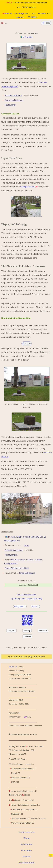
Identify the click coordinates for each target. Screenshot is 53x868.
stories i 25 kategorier (19, 805)
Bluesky (27, 631)
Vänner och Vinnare (17, 687)
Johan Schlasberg (27, 573)
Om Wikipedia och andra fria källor (25, 726)
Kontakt (27, 857)
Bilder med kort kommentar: (24, 809)
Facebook (43, 631)
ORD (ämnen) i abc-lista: (19, 750)
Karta (26, 545)
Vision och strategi (17, 671)
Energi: (15, 773)
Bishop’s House (27, 187)
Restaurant (10, 105)
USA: (15, 782)
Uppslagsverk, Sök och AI (20, 679)
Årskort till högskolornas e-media (23, 734)
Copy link (11, 631)
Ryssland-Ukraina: (20, 778)
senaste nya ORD (18, 754)
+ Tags (46, 23)
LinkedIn (27, 636)
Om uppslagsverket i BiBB (20, 675)
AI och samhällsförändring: (24, 769)
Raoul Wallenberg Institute (17, 568)
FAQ (28, 717)
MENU (32, 17)
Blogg (26, 838)
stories (7, 14)
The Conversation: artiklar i (29, 818)
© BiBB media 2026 (26, 832)
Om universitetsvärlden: (23, 823)
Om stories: (15, 800)
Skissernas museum (14, 550)
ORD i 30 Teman (16, 764)
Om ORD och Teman (18, 759)
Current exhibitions (14, 100)
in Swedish (28, 37)
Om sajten (26, 850)
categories (23, 14)
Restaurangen (11, 555)
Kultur (35, 607)
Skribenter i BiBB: (19, 704)
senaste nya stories (19, 795)
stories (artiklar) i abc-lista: (21, 791)
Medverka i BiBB (16, 700)
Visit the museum (13, 95)
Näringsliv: (17, 814)
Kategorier (20, 607)
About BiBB (26, 863)
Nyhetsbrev (26, 844)
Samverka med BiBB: (18, 691)
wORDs (42, 14)
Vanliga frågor (15, 717)
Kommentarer (15, 713)
